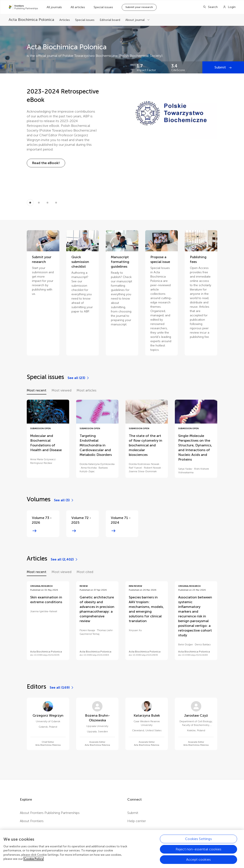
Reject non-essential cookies (198, 854)
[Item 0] (30, 203)
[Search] (210, 7)
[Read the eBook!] (46, 163)
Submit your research (139, 7)
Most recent (37, 390)
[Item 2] (47, 203)
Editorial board (110, 20)
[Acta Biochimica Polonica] (31, 20)
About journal (135, 20)
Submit (221, 67)
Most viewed (61, 390)
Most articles (87, 390)
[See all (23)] (79, 378)
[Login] (229, 7)
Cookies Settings (198, 844)
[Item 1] (39, 203)
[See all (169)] (62, 688)
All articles (78, 7)
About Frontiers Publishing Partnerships (50, 813)
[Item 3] (56, 203)
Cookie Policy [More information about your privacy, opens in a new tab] (34, 864)
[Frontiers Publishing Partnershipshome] (23, 7)
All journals (54, 7)
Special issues (103, 7)
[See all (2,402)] (64, 559)
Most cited (85, 572)
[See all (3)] (64, 500)
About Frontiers (32, 821)
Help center (137, 821)
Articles (65, 20)
